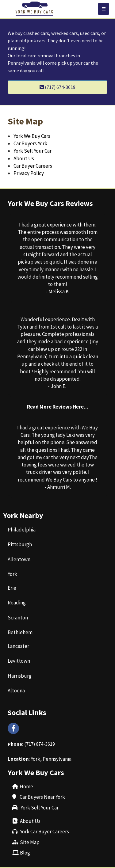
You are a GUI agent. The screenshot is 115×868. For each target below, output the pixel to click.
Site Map (30, 842)
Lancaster (18, 646)
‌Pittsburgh (20, 544)
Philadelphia (22, 530)
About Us (24, 158)
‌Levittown (19, 661)
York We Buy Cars (32, 136)
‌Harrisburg (20, 676)
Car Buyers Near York (42, 797)
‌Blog (25, 853)
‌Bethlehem (20, 632)
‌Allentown (19, 559)
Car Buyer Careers (33, 166)
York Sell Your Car (33, 151)
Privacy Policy (29, 173)
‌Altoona (16, 691)
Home (26, 786)
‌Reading (17, 603)
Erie (12, 588)
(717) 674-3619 (40, 744)
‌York (12, 574)
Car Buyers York (30, 143)
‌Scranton (18, 618)
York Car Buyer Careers (44, 832)
